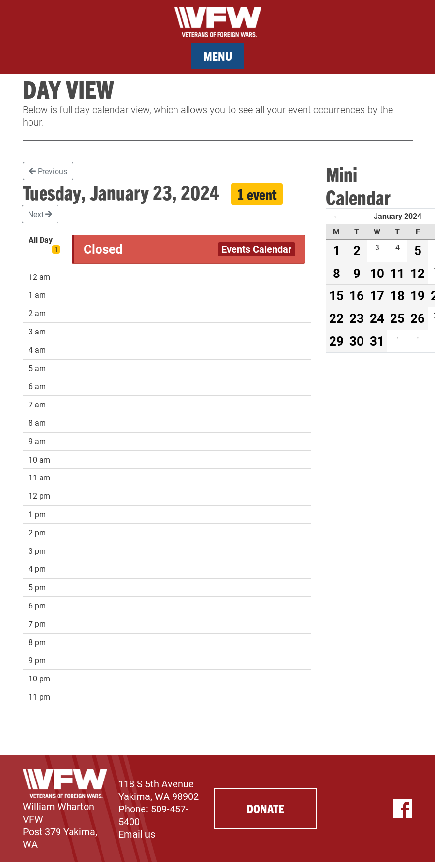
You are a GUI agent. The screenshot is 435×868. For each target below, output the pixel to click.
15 (336, 295)
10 (377, 273)
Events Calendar (256, 249)
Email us (137, 834)
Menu (218, 56)
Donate (265, 808)
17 (377, 295)
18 (397, 295)
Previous (48, 171)
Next (40, 214)
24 (377, 318)
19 (418, 295)
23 (357, 318)
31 (377, 341)
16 (357, 295)
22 (336, 318)
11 (397, 273)
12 (418, 273)
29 (336, 341)
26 (418, 318)
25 (397, 318)
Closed (103, 249)
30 (357, 341)
